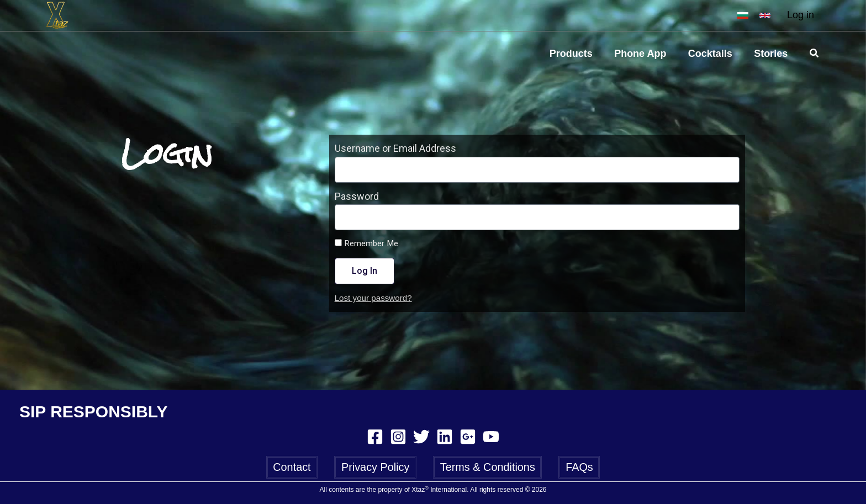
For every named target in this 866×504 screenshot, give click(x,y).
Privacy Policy (376, 466)
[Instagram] (398, 436)
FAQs (577, 466)
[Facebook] (375, 436)
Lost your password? (374, 298)
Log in (801, 15)
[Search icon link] (815, 54)
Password (357, 196)
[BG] (743, 15)
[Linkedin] (445, 436)
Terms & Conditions (487, 466)
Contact (294, 466)
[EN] (765, 15)
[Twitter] (421, 436)
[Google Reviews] (468, 436)
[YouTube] (491, 436)
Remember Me (366, 243)
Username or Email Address (395, 148)
